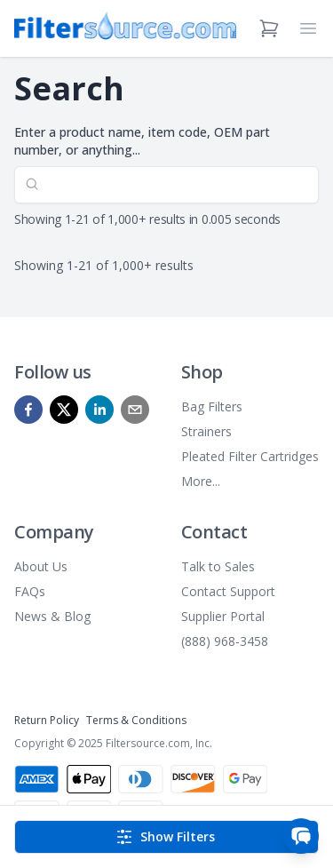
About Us (41, 566)
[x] (64, 410)
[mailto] (135, 410)
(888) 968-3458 (225, 641)
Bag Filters (212, 406)
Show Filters (165, 837)
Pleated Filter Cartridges (250, 456)
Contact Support (228, 591)
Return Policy (47, 720)
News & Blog (52, 616)
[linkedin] (99, 410)
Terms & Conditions (136, 720)
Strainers (206, 431)
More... (201, 481)
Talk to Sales (218, 566)
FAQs (30, 591)
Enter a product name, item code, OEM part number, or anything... (142, 141)
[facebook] (28, 410)
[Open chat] (301, 836)
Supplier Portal (223, 616)
